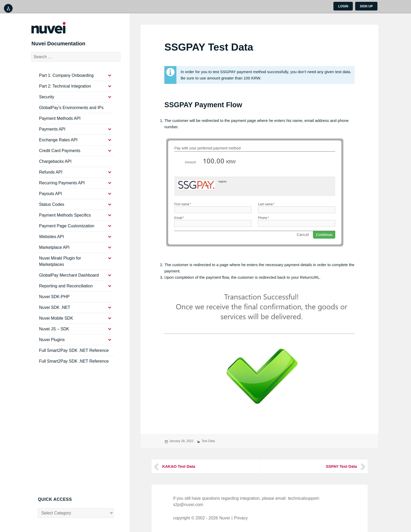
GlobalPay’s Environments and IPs (71, 111)
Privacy (241, 518)
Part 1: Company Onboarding (66, 79)
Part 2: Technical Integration (65, 90)
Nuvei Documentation (65, 46)
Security (47, 100)
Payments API (52, 133)
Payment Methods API (60, 122)
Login (343, 6)
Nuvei (225, 518)
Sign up (366, 6)
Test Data (208, 441)
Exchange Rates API (58, 143)
